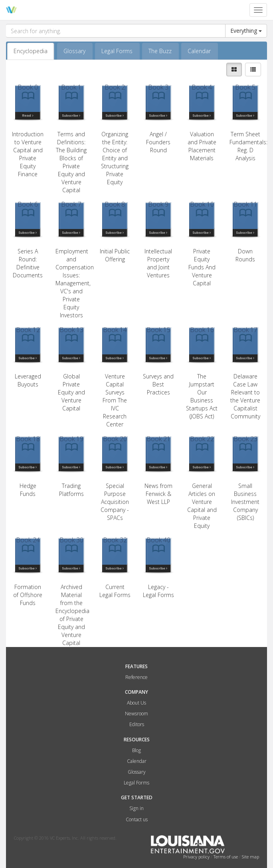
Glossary (74, 51)
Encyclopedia (31, 51)
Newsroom (136, 714)
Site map (250, 857)
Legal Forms (117, 51)
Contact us (137, 819)
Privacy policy (197, 857)
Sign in (136, 808)
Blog (136, 750)
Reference (136, 677)
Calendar (199, 51)
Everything (246, 31)
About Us (136, 703)
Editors (137, 724)
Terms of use (226, 857)
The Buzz (160, 51)
